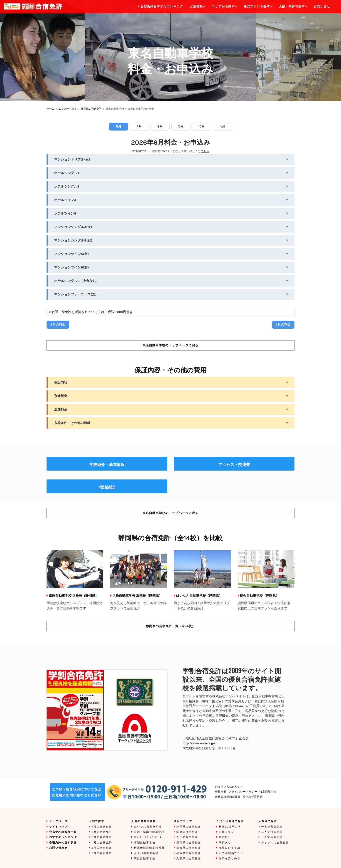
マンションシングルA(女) (73, 227)
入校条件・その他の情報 (72, 423)
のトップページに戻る (170, 345)
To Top (333, 860)
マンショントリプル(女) (72, 159)
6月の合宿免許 (102, 853)
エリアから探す (68, 109)
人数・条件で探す (293, 6)
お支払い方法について (229, 787)
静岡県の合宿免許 (91, 109)
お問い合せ (322, 6)
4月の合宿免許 (102, 843)
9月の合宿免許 (102, 837)
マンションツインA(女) (71, 254)
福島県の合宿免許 (189, 853)
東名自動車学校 (115, 109)
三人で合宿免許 (272, 837)
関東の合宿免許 (187, 832)
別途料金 (61, 396)
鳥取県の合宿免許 (189, 859)
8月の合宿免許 (102, 832)
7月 (139, 127)
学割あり (225, 843)
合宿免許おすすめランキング (161, 6)
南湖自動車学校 (145, 843)
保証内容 (61, 382)
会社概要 (221, 792)
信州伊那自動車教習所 (149, 848)
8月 (160, 127)
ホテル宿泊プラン (231, 853)
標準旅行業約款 (253, 797)
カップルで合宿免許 (275, 843)
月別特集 (197, 6)
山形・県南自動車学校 (149, 832)
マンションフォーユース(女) (75, 294)
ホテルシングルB (67, 186)
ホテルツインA (65, 200)
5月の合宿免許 (102, 848)
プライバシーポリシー (243, 792)
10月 (202, 127)
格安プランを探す (258, 6)
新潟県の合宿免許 (189, 843)
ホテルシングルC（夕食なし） (77, 281)
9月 (181, 127)
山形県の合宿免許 (189, 848)
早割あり (225, 837)
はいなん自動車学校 (148, 827)
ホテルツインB (65, 213)
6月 (119, 127)
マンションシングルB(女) (73, 240)
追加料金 (61, 409)
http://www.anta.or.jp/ (199, 743)
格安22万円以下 (230, 827)
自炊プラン (226, 832)
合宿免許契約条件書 (228, 797)
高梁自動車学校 (145, 859)
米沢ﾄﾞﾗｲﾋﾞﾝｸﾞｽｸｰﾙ (148, 837)
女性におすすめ (230, 848)
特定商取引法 (268, 792)
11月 (222, 127)
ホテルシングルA (67, 173)
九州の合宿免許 (187, 837)
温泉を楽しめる (230, 859)
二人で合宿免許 (272, 832)
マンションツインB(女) (72, 267)
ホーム (51, 109)
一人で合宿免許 (272, 827)
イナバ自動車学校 (146, 853)
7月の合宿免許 (102, 827)
